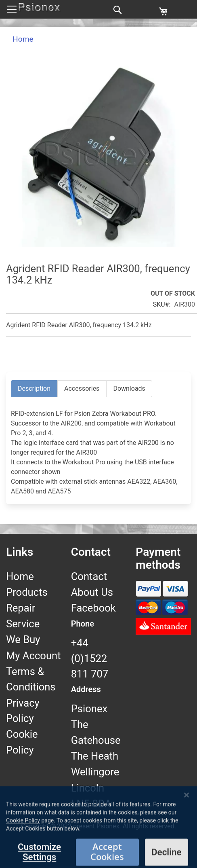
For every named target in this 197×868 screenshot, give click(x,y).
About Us (92, 592)
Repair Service (23, 616)
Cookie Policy (22, 742)
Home (23, 39)
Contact (89, 576)
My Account (34, 656)
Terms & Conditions (31, 679)
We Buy (23, 639)
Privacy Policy (23, 711)
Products (27, 592)
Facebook (93, 608)
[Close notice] (187, 832)
